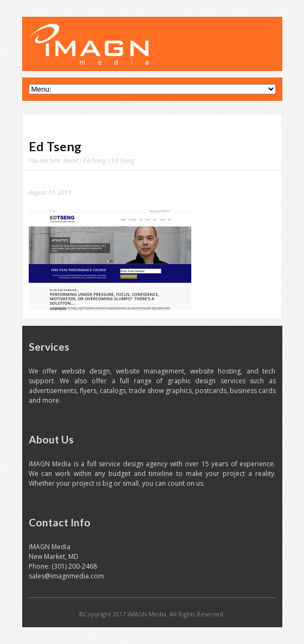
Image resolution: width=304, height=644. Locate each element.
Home (71, 160)
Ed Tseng (95, 160)
